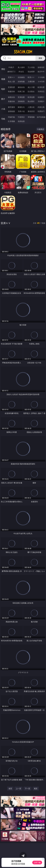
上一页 (19, 789)
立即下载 (37, 862)
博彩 (3, 69)
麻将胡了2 (11, 72)
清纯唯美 (21, 101)
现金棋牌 (31, 72)
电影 (3, 89)
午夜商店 (21, 117)
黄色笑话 (31, 111)
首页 (10, 789)
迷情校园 (11, 111)
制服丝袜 (11, 91)
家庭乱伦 (21, 107)
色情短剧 (21, 121)
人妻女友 (31, 107)
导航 (3, 119)
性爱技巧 (41, 111)
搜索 (40, 58)
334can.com (23, 52)
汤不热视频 (41, 117)
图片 (3, 99)
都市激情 (11, 107)
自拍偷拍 (21, 77)
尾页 (36, 789)
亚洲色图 (21, 97)
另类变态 (41, 91)
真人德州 (21, 67)
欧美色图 (31, 97)
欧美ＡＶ (31, 77)
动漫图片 (41, 97)
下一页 (27, 789)
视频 (3, 79)
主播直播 (31, 81)
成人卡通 (31, 87)
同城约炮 (11, 117)
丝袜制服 (21, 81)
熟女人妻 (11, 81)
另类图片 (41, 101)
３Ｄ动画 (41, 77)
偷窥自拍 (11, 97)
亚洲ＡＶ (11, 77)
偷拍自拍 (21, 87)
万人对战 (31, 67)
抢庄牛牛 (41, 72)
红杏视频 (11, 121)
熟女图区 (31, 101)
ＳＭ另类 (41, 81)
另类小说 (21, 111)
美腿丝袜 (11, 101)
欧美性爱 (41, 87)
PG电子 (11, 67)
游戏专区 (41, 67)
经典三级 (21, 91)
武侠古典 (41, 107)
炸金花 (21, 72)
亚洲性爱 (11, 87)
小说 (3, 109)
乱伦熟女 (31, 91)
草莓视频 (31, 117)
